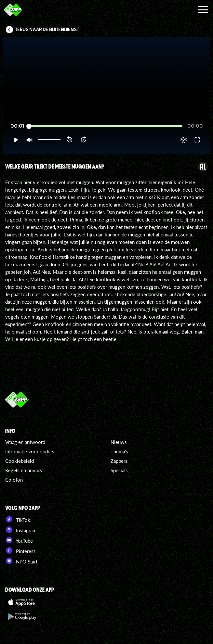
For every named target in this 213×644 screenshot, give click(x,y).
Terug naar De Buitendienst (47, 30)
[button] (16, 140)
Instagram (21, 530)
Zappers (119, 461)
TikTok (18, 519)
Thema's (119, 451)
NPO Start (21, 561)
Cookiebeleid (20, 461)
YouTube (19, 540)
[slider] (106, 126)
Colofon (14, 480)
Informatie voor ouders (30, 451)
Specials (119, 470)
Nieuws (119, 442)
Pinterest (20, 550)
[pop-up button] (184, 140)
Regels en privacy (24, 470)
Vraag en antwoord (25, 442)
